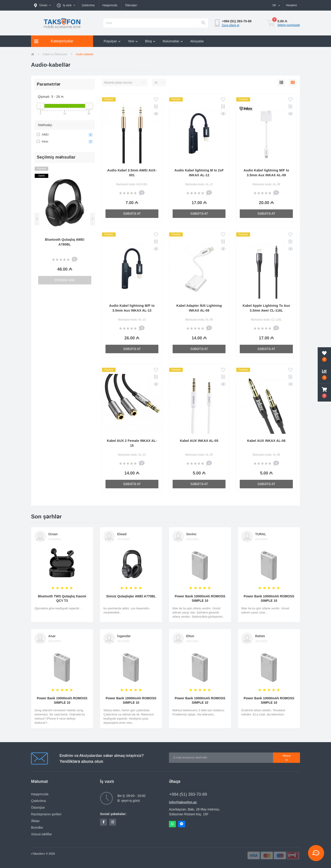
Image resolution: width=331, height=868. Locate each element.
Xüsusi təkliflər (41, 834)
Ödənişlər (131, 5)
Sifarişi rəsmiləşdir (289, 25)
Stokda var (65, 280)
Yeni (133, 41)
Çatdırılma (88, 5)
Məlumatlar (173, 41)
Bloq (150, 41)
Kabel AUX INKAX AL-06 (266, 441)
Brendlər (37, 827)
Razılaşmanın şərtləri (46, 814)
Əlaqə (35, 821)
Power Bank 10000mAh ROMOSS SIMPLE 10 (200, 598)
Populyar (112, 41)
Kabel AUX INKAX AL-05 (199, 441)
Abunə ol (287, 758)
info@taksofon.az (183, 802)
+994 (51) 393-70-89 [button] (188, 794)
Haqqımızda (110, 5)
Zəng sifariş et (231, 25)
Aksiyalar (197, 41)
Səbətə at (132, 214)
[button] (42, 5)
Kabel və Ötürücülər (55, 54)
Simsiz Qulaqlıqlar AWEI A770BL (131, 596)
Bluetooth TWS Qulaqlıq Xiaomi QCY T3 (62, 598)
